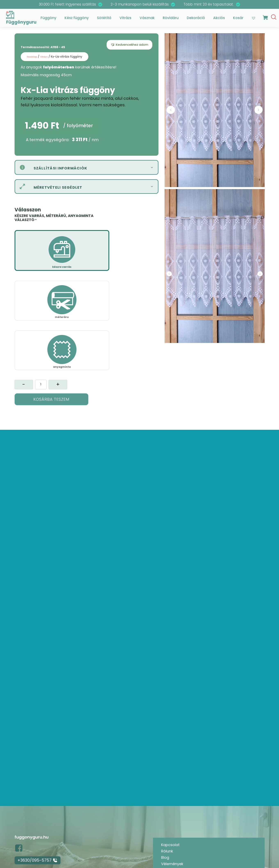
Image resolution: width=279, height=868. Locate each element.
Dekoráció (196, 19)
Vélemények (172, 805)
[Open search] (274, 18)
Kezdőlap (33, 59)
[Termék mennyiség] (41, 282)
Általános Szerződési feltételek (189, 824)
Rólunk (167, 793)
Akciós (219, 19)
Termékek (170, 818)
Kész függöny (77, 19)
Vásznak (147, 19)
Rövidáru (171, 19)
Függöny (48, 19)
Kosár (238, 19)
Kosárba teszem (51, 297)
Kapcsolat (170, 786)
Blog (165, 799)
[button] (129, 47)
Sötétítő (104, 19)
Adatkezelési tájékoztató (184, 830)
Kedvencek (171, 811)
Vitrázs (125, 19)
